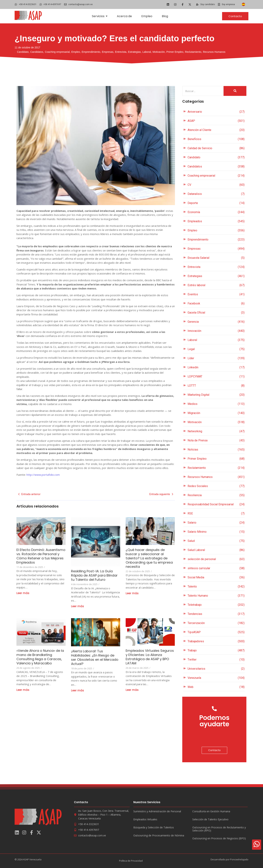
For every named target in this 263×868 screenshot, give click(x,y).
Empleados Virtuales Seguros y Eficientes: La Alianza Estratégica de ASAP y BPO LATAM (147, 657)
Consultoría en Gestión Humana (211, 811)
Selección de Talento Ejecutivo (210, 820)
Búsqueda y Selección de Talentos (154, 828)
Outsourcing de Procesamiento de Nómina (159, 836)
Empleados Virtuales (145, 820)
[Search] (203, 91)
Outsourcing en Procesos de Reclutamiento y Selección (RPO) (219, 829)
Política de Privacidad (131, 861)
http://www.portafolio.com (43, 475)
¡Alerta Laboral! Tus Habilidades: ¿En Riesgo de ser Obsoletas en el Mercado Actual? (96, 657)
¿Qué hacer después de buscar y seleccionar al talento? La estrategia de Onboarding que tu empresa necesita (149, 558)
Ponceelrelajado (239, 859)
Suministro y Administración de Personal (157, 811)
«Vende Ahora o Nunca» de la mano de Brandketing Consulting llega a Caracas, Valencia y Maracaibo (40, 659)
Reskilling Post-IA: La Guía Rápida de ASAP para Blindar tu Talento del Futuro (94, 577)
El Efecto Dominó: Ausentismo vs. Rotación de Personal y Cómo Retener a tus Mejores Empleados (39, 558)
